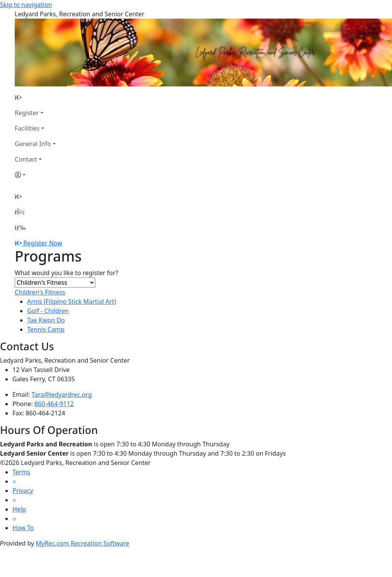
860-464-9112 (54, 404)
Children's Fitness (40, 292)
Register (27, 113)
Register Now (43, 243)
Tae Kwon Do (46, 320)
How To (23, 528)
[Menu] (20, 227)
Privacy (23, 491)
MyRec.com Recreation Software (82, 543)
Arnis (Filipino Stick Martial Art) (72, 301)
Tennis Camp (46, 329)
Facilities (27, 128)
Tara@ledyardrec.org (62, 394)
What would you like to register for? (66, 273)
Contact (26, 159)
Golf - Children (48, 311)
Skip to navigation (26, 5)
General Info (33, 144)
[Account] (35, 175)
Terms (21, 472)
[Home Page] (35, 97)
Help (19, 509)
